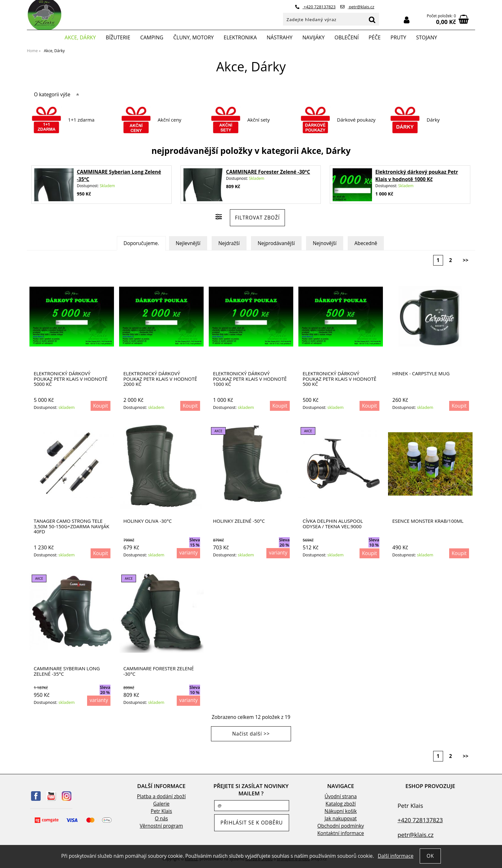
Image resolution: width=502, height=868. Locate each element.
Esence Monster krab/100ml (428, 521)
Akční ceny (170, 120)
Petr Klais (162, 811)
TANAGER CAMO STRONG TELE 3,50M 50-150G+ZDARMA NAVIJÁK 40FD (71, 526)
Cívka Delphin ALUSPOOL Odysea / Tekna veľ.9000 (333, 524)
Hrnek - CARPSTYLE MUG (421, 374)
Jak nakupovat (341, 819)
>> (466, 260)
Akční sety (259, 120)
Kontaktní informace (341, 833)
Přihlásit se (407, 20)
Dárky (433, 120)
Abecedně (366, 243)
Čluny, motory (193, 37)
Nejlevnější (188, 243)
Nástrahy (279, 37)
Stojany (427, 37)
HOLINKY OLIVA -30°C (147, 521)
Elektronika (240, 37)
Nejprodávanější (276, 243)
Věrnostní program (161, 826)
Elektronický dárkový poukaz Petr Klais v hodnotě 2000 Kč (160, 379)
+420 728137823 (315, 7)
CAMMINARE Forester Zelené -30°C (268, 172)
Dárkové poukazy (356, 120)
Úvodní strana (341, 796)
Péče (374, 37)
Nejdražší (229, 243)
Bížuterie (118, 37)
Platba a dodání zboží (161, 796)
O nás (161, 819)
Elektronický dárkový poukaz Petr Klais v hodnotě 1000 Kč (250, 379)
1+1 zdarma (81, 120)
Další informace (396, 856)
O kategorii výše (52, 95)
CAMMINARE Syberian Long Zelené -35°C (67, 671)
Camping (152, 37)
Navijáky (314, 37)
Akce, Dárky (80, 37)
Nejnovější (325, 243)
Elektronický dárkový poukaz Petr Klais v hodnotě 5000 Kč (70, 379)
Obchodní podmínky (340, 826)
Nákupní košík (341, 811)
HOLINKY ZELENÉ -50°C (239, 521)
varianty (189, 553)
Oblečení (347, 37)
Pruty (398, 37)
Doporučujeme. (141, 243)
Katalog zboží (341, 804)
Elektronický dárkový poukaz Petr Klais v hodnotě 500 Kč (339, 379)
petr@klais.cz (357, 7)
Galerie (162, 804)
